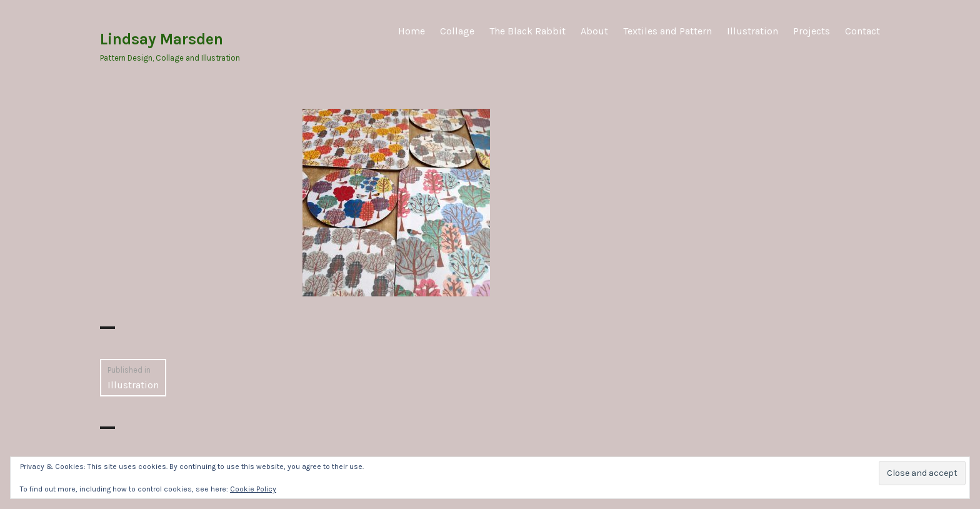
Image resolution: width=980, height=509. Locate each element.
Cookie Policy (253, 489)
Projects (812, 31)
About (594, 31)
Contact (862, 31)
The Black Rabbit (527, 31)
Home (412, 31)
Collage (457, 31)
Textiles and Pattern (667, 31)
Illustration (752, 31)
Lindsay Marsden (162, 39)
